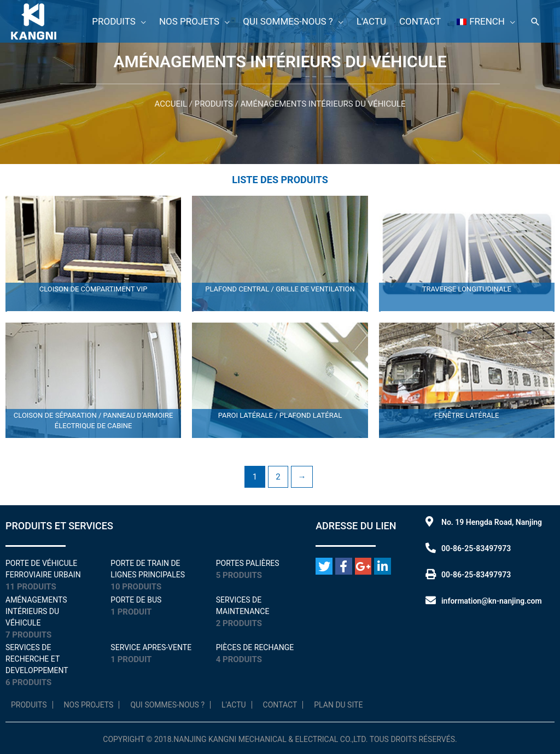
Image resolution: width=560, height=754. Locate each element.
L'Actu (234, 705)
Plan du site (338, 705)
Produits (214, 104)
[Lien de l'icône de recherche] (535, 22)
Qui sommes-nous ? (167, 705)
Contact (280, 705)
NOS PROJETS (89, 705)
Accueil (171, 104)
